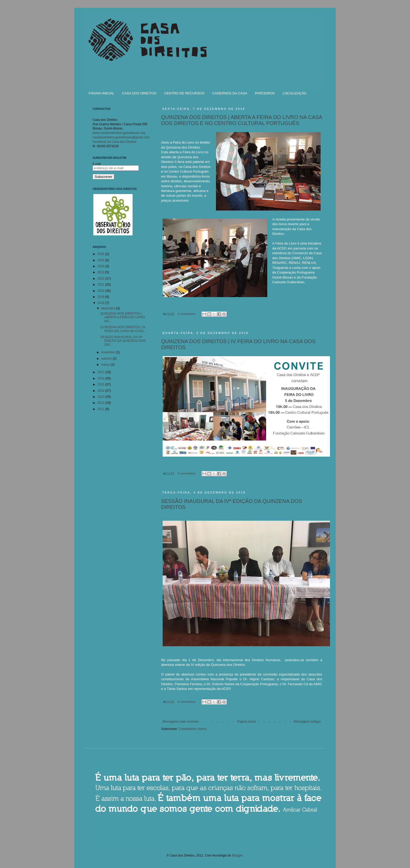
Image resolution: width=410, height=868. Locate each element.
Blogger (237, 855)
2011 (101, 409)
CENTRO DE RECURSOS (184, 93)
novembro (109, 352)
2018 (101, 303)
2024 (101, 266)
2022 (101, 279)
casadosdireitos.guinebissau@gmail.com (121, 137)
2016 (101, 378)
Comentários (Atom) (193, 729)
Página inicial (246, 722)
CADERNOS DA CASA (230, 93)
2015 (101, 384)
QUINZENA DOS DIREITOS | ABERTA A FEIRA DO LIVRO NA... (123, 317)
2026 (101, 254)
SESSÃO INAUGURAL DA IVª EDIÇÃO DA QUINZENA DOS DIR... (123, 341)
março (106, 365)
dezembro (109, 308)
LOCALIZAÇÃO (295, 93)
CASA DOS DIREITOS (139, 93)
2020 (101, 291)
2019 (101, 297)
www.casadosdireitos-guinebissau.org (119, 133)
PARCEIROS (265, 93)
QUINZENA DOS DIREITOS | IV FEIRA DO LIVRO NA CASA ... (124, 329)
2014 (101, 391)
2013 (101, 397)
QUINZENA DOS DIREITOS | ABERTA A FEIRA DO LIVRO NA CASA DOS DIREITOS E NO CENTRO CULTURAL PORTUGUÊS (241, 120)
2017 (101, 372)
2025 (101, 260)
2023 (101, 272)
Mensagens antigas (307, 722)
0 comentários (186, 314)
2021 (101, 285)
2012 (101, 403)
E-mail (97, 164)
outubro (107, 359)
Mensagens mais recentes (181, 722)
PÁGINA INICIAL (101, 93)
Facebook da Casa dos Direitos (114, 142)
